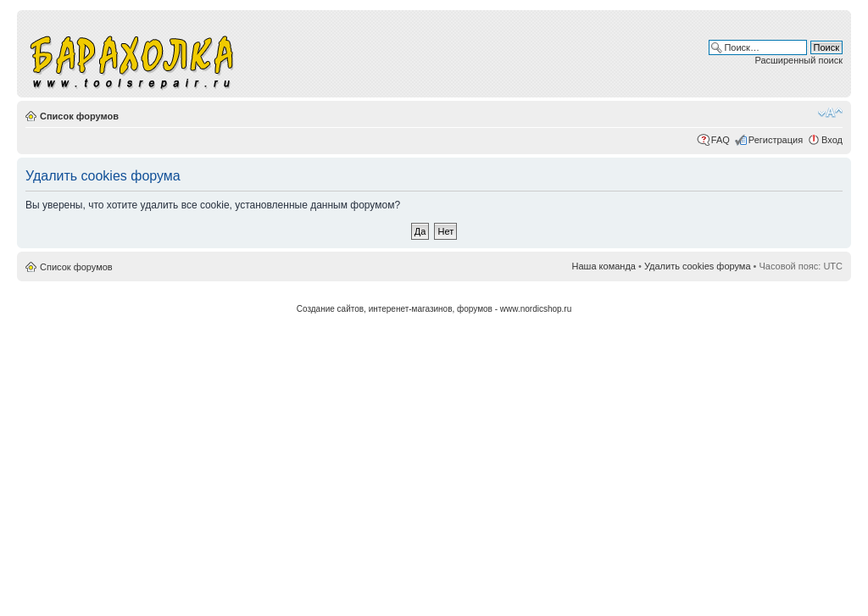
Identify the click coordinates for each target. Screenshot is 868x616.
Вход (832, 140)
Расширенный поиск (798, 60)
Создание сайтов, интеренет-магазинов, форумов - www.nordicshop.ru (434, 309)
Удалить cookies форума (698, 266)
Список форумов (79, 116)
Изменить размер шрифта (830, 113)
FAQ (721, 140)
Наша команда (604, 266)
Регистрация (776, 140)
